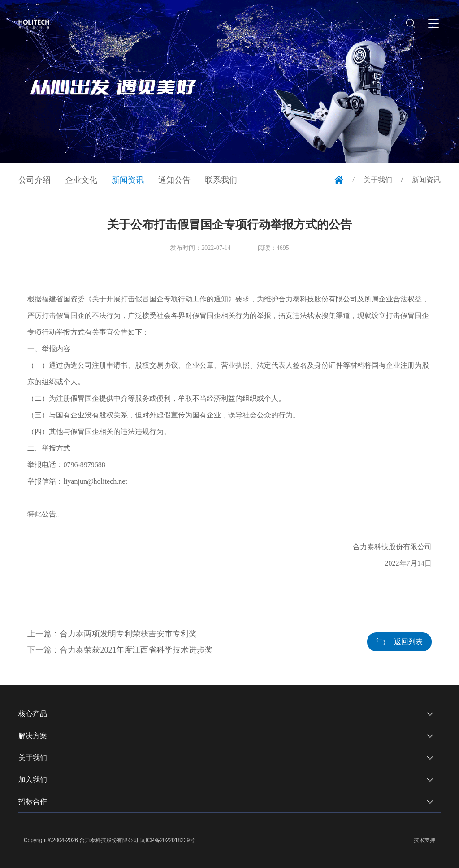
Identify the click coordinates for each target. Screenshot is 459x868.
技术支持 (424, 840)
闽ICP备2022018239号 (168, 840)
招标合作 (33, 801)
